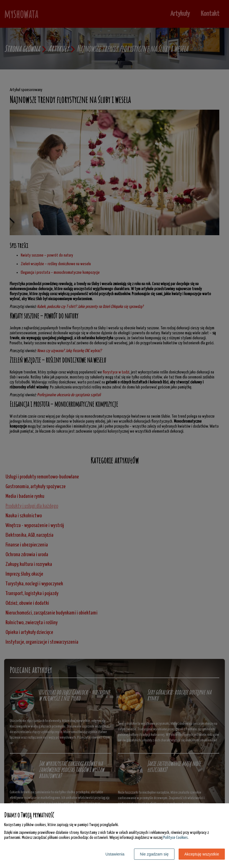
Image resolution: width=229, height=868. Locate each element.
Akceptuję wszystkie (202, 854)
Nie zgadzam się (154, 854)
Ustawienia (115, 854)
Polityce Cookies (176, 838)
